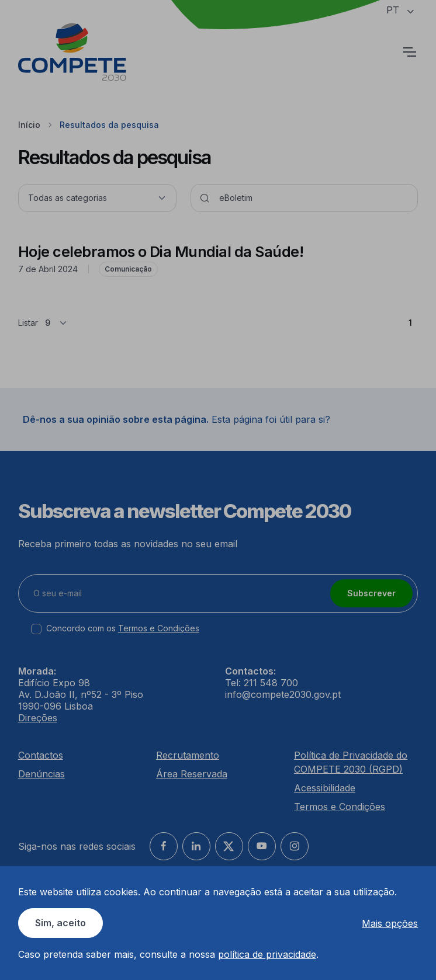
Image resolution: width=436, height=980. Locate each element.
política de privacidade (267, 954)
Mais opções (390, 923)
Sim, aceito (60, 923)
